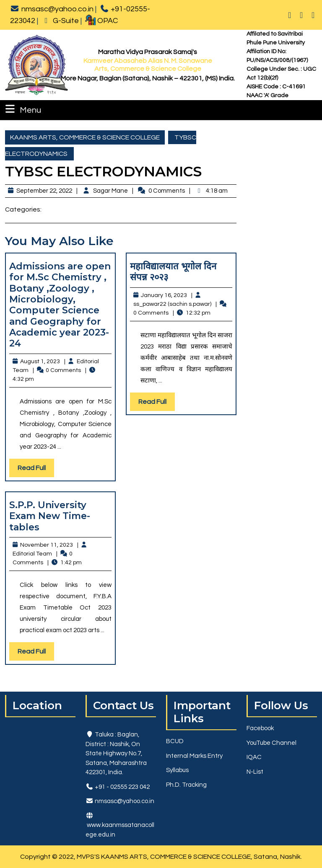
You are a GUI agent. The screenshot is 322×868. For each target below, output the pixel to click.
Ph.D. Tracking (186, 785)
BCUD (175, 741)
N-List (255, 772)
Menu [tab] (22, 109)
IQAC (254, 757)
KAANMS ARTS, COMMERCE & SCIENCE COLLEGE (85, 137)
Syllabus (177, 770)
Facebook (260, 728)
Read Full (36, 470)
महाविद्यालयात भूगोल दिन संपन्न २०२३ (173, 272)
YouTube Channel (271, 743)
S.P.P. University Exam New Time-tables (50, 516)
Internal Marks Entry (194, 756)
